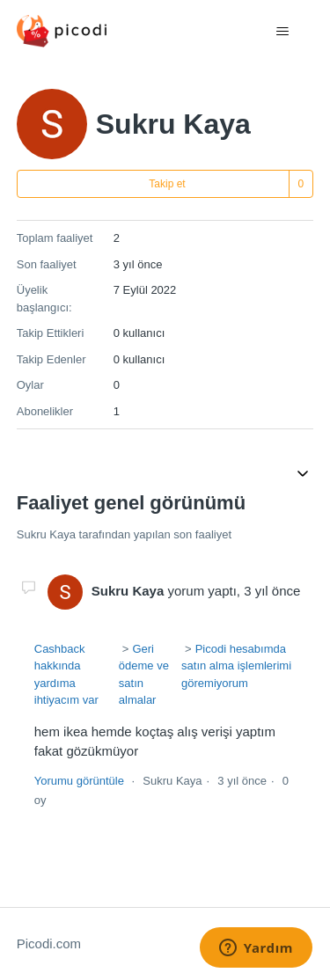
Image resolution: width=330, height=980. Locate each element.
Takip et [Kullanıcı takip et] (167, 184)
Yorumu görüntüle (79, 781)
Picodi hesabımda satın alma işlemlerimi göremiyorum (236, 666)
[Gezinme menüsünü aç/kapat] (282, 32)
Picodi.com (49, 943)
